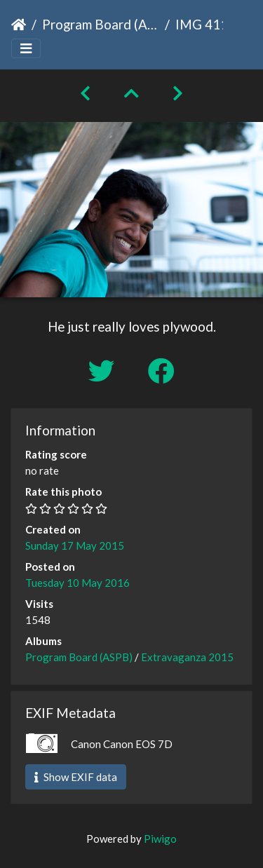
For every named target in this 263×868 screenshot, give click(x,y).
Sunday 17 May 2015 (75, 545)
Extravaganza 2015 (187, 657)
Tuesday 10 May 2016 (77, 583)
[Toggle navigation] (26, 49)
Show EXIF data (76, 777)
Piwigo (160, 839)
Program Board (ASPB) (101, 24)
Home (19, 25)
